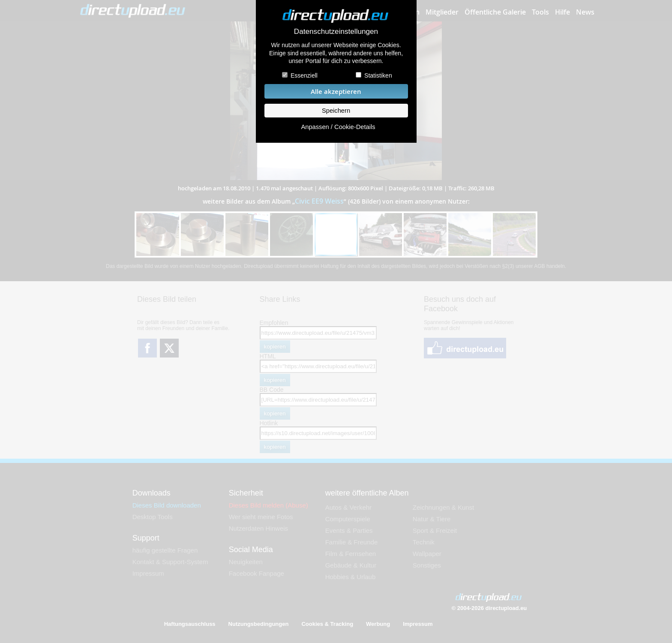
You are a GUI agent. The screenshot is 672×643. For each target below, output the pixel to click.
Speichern (336, 111)
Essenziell (304, 75)
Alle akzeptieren (336, 92)
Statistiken (378, 75)
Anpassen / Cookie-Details (338, 127)
